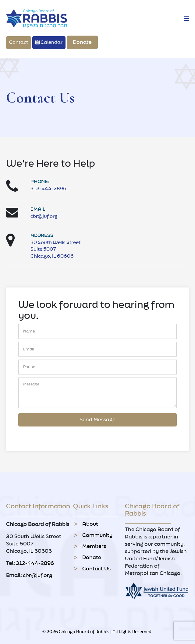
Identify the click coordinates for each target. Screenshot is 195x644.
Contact (19, 42)
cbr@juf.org (44, 216)
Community (97, 535)
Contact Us (96, 569)
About (90, 524)
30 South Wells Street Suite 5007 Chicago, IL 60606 (55, 249)
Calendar (49, 42)
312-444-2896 (48, 189)
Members (94, 546)
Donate (82, 42)
